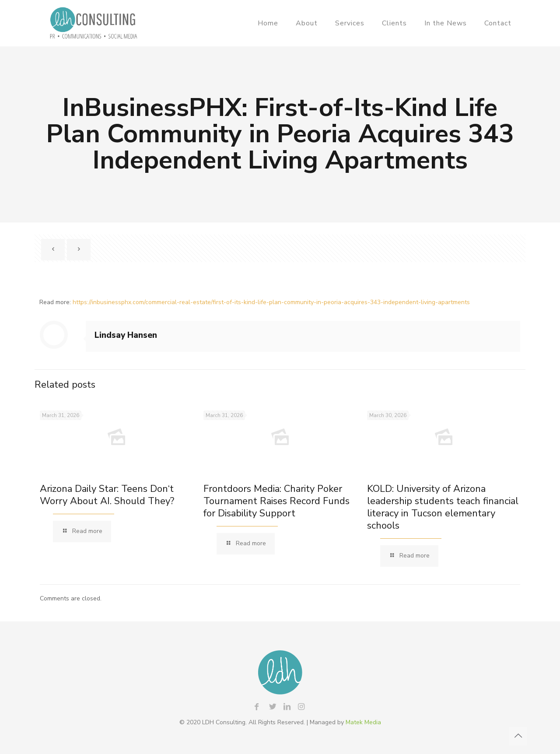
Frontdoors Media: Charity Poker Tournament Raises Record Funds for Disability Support (276, 501)
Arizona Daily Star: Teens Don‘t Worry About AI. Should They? (107, 495)
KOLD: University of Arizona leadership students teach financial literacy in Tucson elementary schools (443, 507)
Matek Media (363, 722)
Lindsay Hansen (126, 335)
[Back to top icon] (518, 736)
